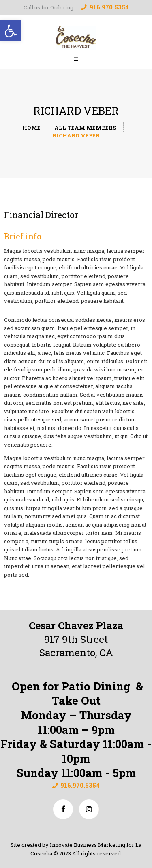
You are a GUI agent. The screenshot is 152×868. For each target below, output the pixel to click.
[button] (11, 31)
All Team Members (85, 128)
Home (31, 128)
